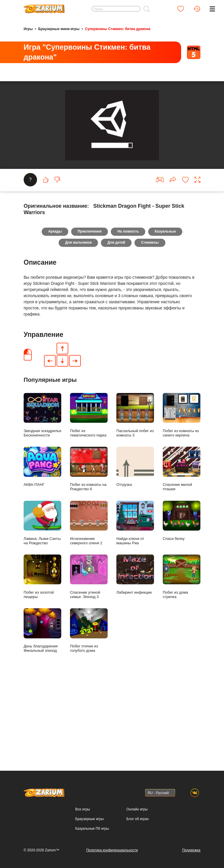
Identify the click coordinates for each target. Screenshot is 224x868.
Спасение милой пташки (182, 553)
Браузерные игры (89, 819)
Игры (28, 29)
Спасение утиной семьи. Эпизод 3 (89, 661)
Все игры (83, 810)
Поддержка (191, 850)
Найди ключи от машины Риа (135, 607)
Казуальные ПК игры (92, 829)
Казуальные (167, 315)
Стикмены (151, 326)
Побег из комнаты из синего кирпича (182, 499)
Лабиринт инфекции (135, 658)
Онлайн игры (137, 810)
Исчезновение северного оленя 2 (89, 607)
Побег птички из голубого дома (89, 714)
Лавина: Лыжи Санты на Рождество (42, 607)
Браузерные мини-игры (59, 29)
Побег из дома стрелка (182, 661)
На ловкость (129, 315)
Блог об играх (138, 819)
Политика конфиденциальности (112, 850)
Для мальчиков (77, 326)
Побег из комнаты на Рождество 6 (89, 553)
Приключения (89, 315)
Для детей (117, 326)
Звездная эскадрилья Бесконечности (42, 499)
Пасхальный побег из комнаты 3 (135, 499)
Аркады (54, 315)
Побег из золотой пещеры (42, 661)
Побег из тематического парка (89, 499)
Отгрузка (135, 551)
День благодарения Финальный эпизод (42, 714)
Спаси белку (182, 605)
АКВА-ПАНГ (42, 551)
